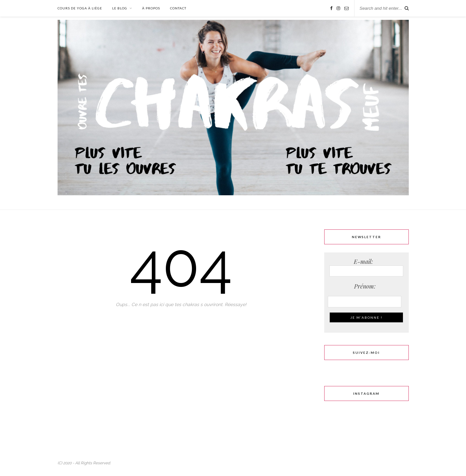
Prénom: (366, 286)
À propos (151, 8)
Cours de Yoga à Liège (80, 8)
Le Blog (120, 8)
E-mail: (366, 267)
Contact (178, 8)
